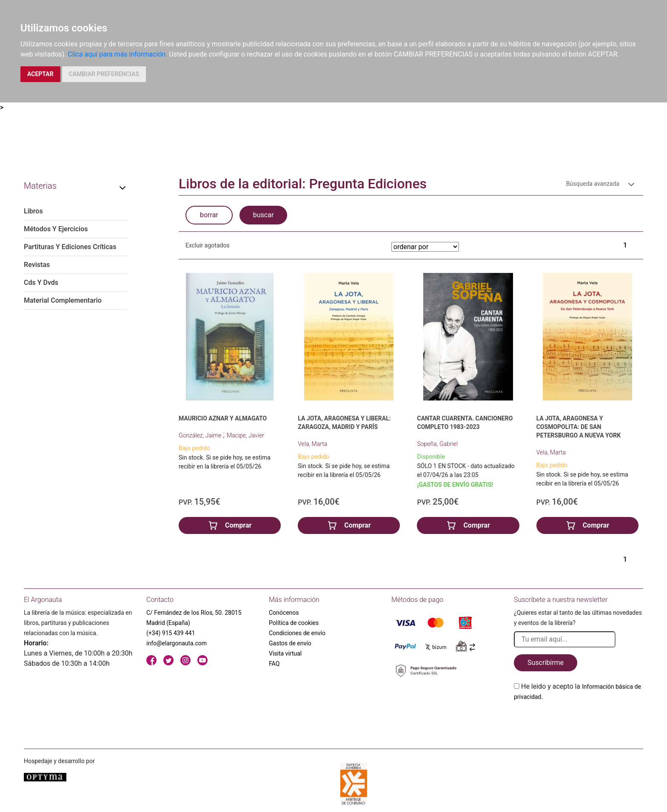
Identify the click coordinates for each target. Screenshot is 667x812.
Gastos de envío (290, 643)
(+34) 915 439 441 (171, 633)
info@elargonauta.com (177, 643)
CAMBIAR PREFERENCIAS (104, 74)
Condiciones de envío (297, 633)
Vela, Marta (312, 444)
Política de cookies (294, 623)
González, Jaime (201, 435)
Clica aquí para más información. (117, 54)
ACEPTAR (40, 74)
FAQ (274, 664)
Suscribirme (546, 663)
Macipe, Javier (245, 435)
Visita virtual (285, 653)
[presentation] (579, 722)
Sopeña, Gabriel (437, 444)
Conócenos (284, 613)
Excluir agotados (208, 245)
